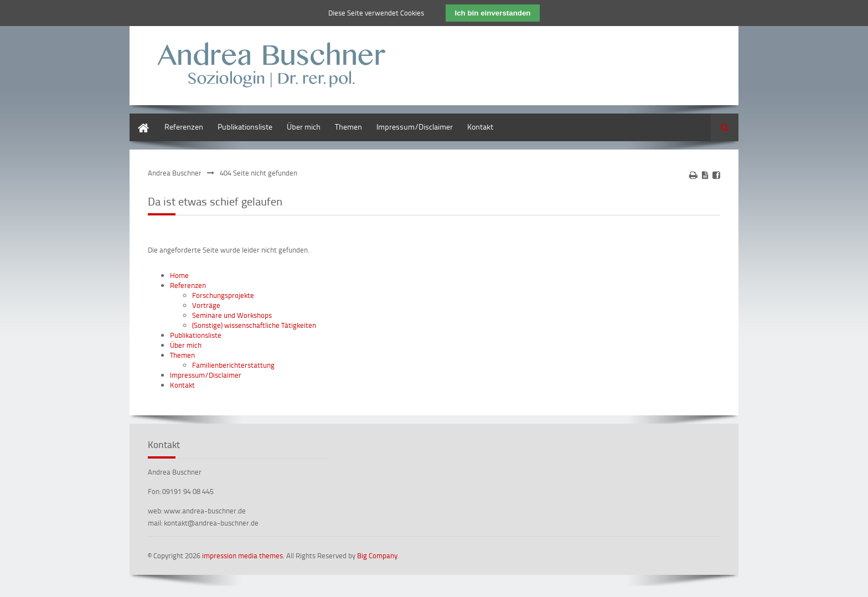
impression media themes (242, 555)
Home (139, 119)
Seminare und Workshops (232, 315)
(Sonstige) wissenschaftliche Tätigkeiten (254, 325)
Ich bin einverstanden (492, 13)
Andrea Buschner (175, 173)
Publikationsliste (245, 127)
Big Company (377, 555)
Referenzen (184, 127)
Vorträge (206, 305)
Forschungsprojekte (223, 295)
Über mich (304, 127)
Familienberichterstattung (233, 365)
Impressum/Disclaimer (415, 127)
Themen (348, 127)
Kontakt (480, 127)
